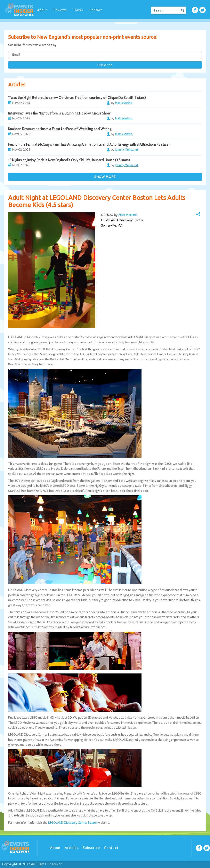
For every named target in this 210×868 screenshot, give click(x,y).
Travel (78, 10)
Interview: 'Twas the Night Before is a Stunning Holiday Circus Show (59, 113)
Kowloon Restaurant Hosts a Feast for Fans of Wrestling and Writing (60, 129)
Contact (96, 10)
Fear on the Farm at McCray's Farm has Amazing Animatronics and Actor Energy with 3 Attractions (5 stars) (89, 144)
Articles (72, 848)
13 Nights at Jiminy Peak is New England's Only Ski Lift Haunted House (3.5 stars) (69, 160)
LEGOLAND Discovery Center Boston (73, 823)
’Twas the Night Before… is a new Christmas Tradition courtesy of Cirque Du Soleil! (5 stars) (77, 98)
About (42, 10)
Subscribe (91, 848)
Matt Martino (128, 215)
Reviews (60, 10)
